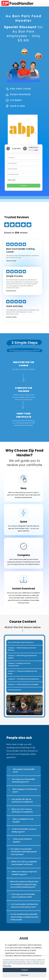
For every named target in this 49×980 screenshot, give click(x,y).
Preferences (24, 975)
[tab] (14, 149)
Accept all (25, 970)
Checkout (24, 186)
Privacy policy (7, 966)
